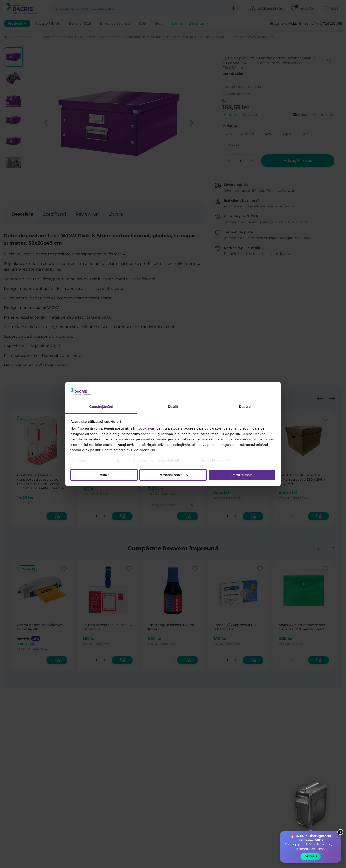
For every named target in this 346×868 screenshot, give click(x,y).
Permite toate (242, 475)
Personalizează (173, 475)
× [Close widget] (340, 832)
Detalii (224, 461)
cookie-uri (147, 428)
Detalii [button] (311, 857)
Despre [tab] (245, 407)
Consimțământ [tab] (101, 407)
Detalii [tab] (173, 407)
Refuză (104, 475)
